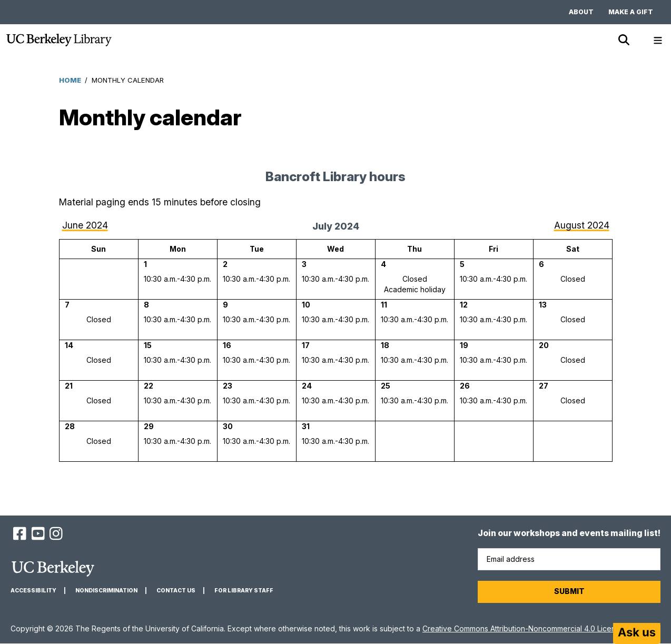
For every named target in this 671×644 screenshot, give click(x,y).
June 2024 (85, 225)
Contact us (176, 591)
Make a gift (631, 12)
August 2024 (582, 225)
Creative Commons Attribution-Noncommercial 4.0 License (523, 628)
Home (70, 80)
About (581, 12)
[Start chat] (637, 633)
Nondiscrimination (106, 591)
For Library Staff (244, 591)
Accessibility (33, 591)
